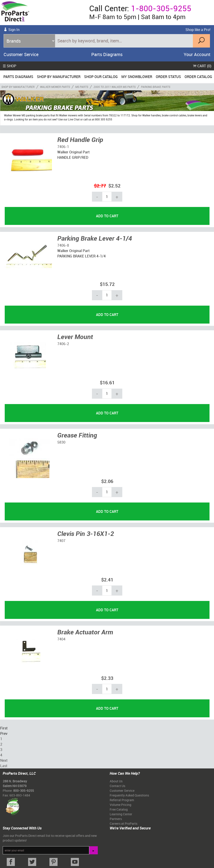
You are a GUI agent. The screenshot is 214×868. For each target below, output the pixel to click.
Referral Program (122, 800)
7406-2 (63, 344)
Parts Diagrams (107, 54)
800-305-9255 (24, 791)
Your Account (197, 54)
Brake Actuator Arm (85, 632)
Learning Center (121, 814)
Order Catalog (198, 77)
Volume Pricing (120, 805)
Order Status (168, 77)
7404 (61, 639)
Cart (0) (202, 66)
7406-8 (63, 245)
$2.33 (107, 678)
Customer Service (21, 54)
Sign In (14, 30)
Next (4, 760)
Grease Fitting (77, 435)
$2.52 (114, 186)
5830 (61, 442)
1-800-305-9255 (161, 8)
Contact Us (117, 786)
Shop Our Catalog (101, 77)
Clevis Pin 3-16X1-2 (86, 533)
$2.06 (107, 481)
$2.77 (100, 186)
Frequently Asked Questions (129, 795)
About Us (116, 781)
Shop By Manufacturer (59, 77)
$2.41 (107, 580)
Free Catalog (119, 809)
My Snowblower (137, 77)
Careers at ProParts (124, 823)
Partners (116, 819)
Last (4, 766)
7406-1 (63, 147)
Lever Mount (75, 337)
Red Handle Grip (80, 139)
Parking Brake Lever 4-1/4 (95, 238)
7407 (61, 541)
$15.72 (107, 284)
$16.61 (107, 382)
